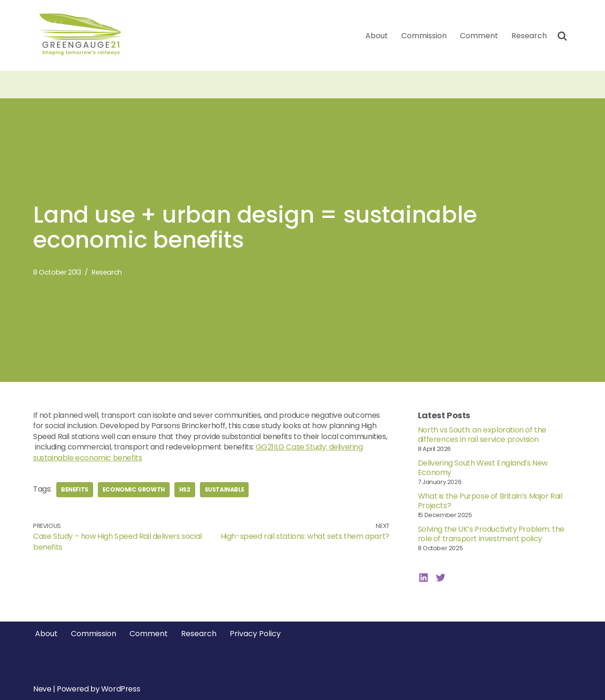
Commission (424, 36)
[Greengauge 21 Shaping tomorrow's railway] (83, 35)
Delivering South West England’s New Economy (483, 468)
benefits (75, 489)
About (377, 36)
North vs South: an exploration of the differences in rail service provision (482, 435)
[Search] (562, 36)
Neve (42, 689)
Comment (479, 36)
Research (529, 36)
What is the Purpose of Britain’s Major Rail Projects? (490, 501)
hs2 (185, 489)
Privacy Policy (255, 634)
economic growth (134, 489)
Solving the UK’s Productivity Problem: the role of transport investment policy (491, 534)
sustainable (225, 489)
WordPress (121, 689)
